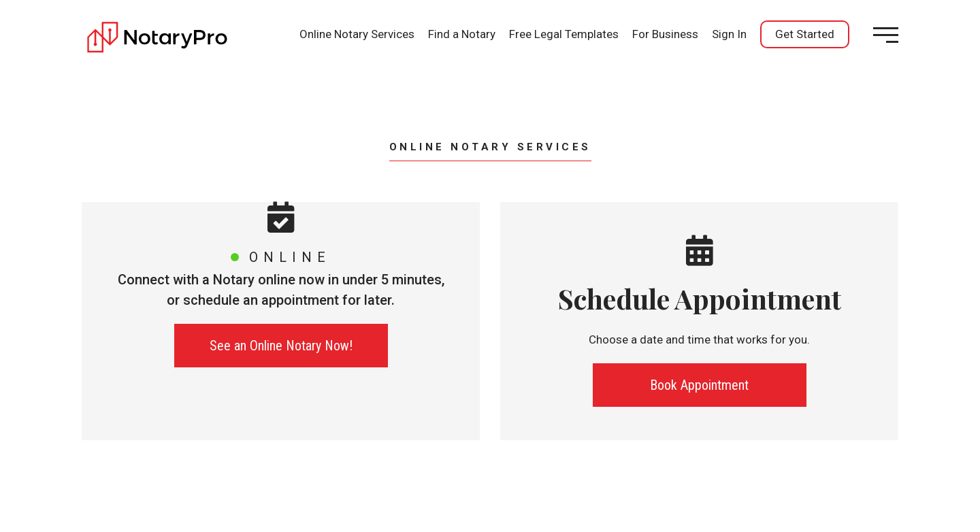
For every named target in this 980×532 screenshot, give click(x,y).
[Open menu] (886, 35)
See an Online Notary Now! (281, 346)
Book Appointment (699, 385)
